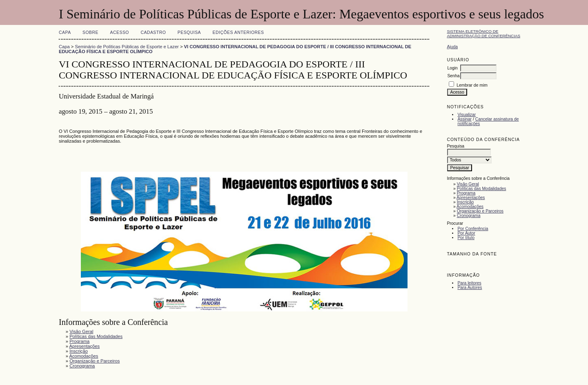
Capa (65, 32)
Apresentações (471, 198)
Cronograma (469, 216)
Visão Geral (468, 184)
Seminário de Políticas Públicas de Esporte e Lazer (127, 47)
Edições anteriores (238, 32)
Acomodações (470, 207)
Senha (453, 76)
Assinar (464, 119)
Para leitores (469, 283)
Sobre (90, 32)
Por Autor (466, 233)
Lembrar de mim (472, 85)
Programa (466, 193)
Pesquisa (189, 32)
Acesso (120, 32)
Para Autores (470, 288)
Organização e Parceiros (480, 211)
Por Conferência (473, 229)
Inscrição (465, 202)
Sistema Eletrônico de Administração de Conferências (483, 34)
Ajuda (452, 47)
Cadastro (153, 32)
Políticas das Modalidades (482, 189)
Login (452, 68)
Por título (466, 238)
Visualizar (467, 115)
